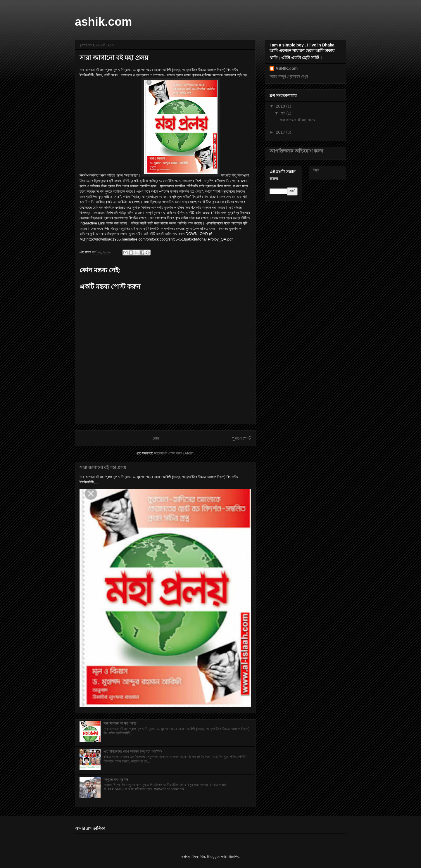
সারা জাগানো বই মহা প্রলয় (103, 467)
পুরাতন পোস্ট (241, 438)
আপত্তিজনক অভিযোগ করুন (296, 151)
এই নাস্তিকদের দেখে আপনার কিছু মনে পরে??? (133, 751)
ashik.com (103, 22)
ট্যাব (316, 170)
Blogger (214, 856)
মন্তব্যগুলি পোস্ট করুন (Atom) (174, 453)
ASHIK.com (287, 68)
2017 (281, 132)
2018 (281, 106)
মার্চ (283, 113)
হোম (156, 438)
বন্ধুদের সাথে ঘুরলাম (116, 779)
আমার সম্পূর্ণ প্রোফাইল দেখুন (289, 76)
